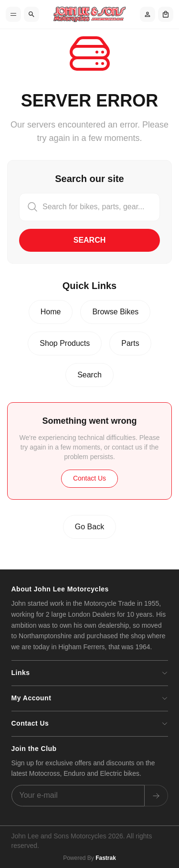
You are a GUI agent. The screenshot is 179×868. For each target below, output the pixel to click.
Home (51, 312)
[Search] (32, 14)
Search (90, 240)
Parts (130, 343)
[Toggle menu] (13, 14)
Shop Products (65, 343)
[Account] (147, 14)
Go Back (89, 527)
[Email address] (78, 796)
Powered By (89, 858)
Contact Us (89, 478)
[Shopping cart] (166, 14)
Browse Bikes (115, 312)
